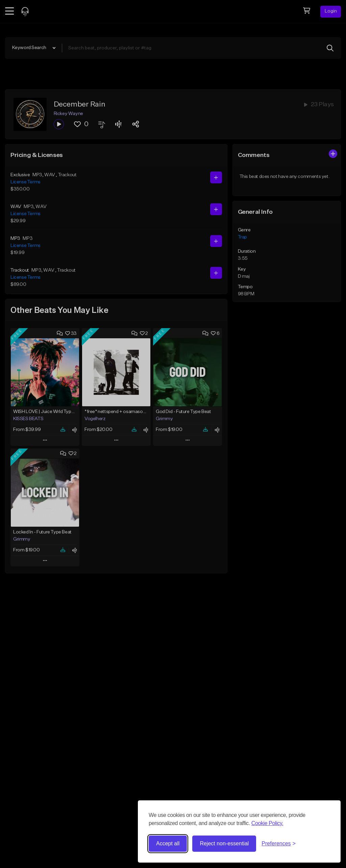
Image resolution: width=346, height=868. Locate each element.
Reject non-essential (224, 843)
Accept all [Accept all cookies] (168, 843)
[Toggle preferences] (279, 844)
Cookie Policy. (267, 823)
